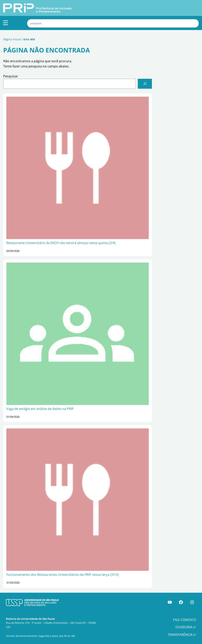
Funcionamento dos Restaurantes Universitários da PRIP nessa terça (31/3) (63, 575)
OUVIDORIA (184, 627)
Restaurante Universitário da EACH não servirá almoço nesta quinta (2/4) (61, 243)
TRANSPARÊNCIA (180, 635)
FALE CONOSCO (185, 620)
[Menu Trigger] (5, 23)
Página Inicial (12, 39)
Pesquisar (11, 76)
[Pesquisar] (145, 84)
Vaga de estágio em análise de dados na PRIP (40, 409)
